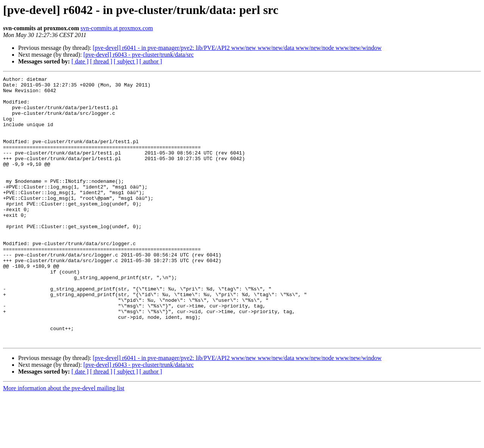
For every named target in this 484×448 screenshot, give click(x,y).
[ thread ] (101, 61)
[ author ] (151, 61)
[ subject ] (126, 61)
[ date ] (80, 61)
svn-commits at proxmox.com (117, 28)
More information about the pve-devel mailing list (64, 441)
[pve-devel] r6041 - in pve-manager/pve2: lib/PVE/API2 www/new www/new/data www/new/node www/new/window (237, 48)
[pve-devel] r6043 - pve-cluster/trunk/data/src (138, 55)
